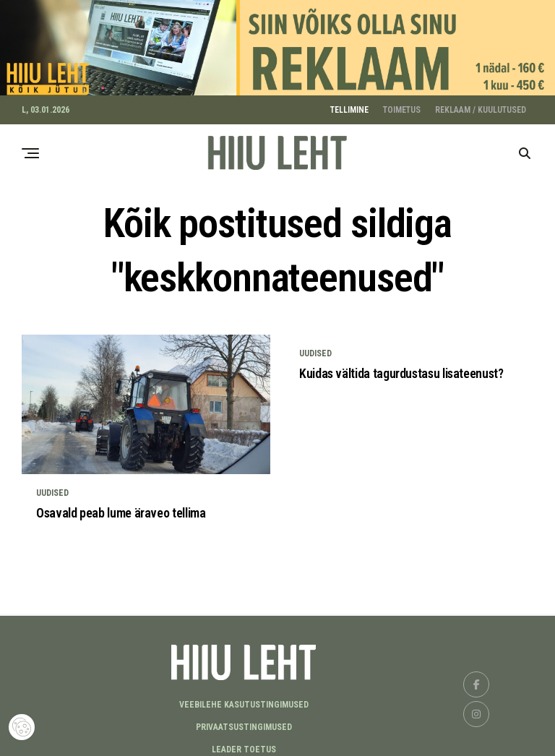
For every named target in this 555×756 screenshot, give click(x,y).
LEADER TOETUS (244, 745)
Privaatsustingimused (244, 723)
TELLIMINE (349, 106)
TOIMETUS (402, 106)
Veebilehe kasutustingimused (244, 700)
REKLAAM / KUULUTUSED (481, 106)
